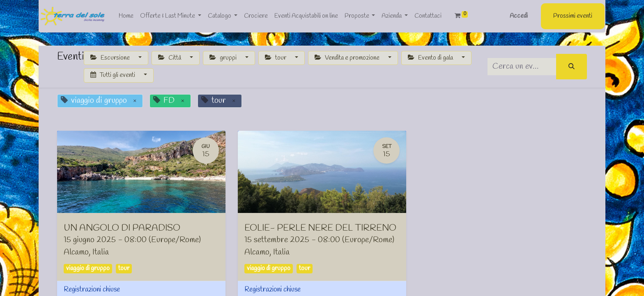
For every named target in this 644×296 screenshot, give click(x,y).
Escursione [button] (111, 58)
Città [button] (170, 58)
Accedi (520, 16)
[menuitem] (125, 16)
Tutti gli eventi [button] (113, 75)
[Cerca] (572, 67)
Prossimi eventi (574, 16)
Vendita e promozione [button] (348, 58)
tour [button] (276, 58)
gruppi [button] (224, 58)
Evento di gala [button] (431, 58)
